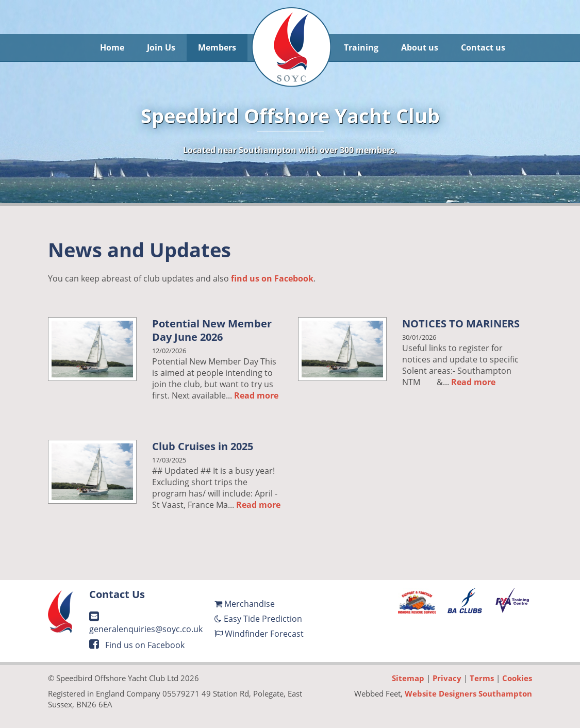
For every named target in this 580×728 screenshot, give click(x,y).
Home (112, 47)
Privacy (447, 678)
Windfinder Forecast (259, 634)
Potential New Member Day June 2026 (212, 330)
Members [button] (217, 47)
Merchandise (245, 604)
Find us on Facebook (137, 645)
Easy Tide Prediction (258, 619)
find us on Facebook (272, 278)
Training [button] (361, 47)
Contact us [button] (483, 47)
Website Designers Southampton (468, 693)
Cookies (517, 678)
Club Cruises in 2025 (203, 446)
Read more (256, 395)
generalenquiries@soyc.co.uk (146, 623)
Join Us (161, 47)
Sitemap (408, 678)
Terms (482, 678)
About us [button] (420, 47)
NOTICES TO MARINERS (461, 324)
